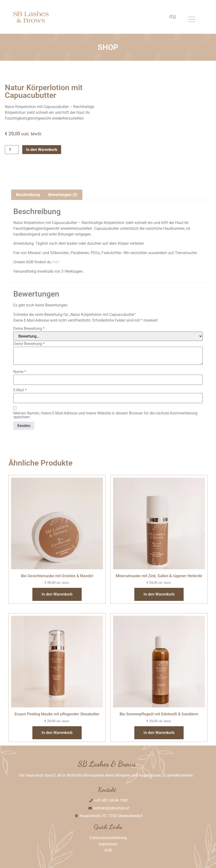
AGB (108, 850)
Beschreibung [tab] (28, 195)
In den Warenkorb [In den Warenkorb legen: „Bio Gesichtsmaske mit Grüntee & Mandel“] (57, 594)
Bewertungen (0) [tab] (63, 195)
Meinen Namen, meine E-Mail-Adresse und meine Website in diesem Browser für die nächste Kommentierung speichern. (105, 415)
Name (20, 372)
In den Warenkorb (42, 150)
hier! (56, 262)
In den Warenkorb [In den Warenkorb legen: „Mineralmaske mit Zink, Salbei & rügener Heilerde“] (159, 594)
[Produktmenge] (12, 150)
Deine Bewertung (29, 329)
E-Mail (20, 390)
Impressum (108, 844)
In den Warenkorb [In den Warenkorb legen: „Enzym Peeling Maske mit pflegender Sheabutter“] (57, 733)
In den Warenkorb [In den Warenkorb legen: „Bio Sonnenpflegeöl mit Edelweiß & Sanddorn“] (159, 733)
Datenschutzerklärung (108, 838)
